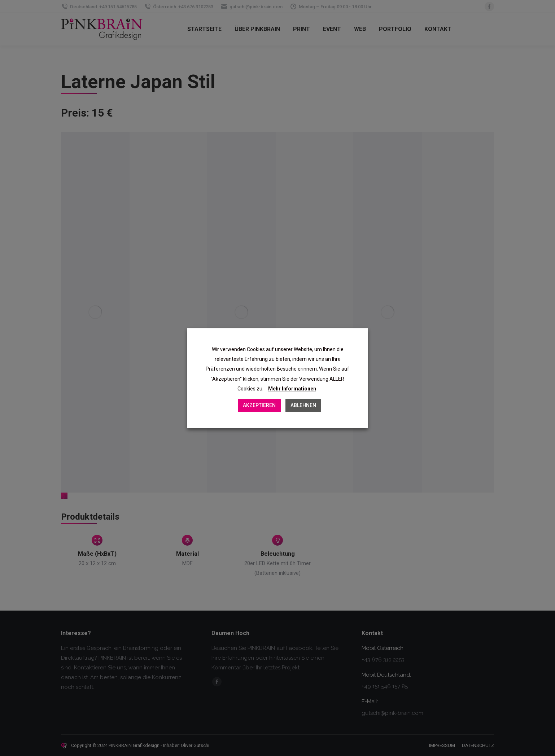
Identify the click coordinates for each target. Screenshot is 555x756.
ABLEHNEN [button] (303, 405)
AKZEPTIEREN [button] (259, 405)
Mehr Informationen (292, 389)
